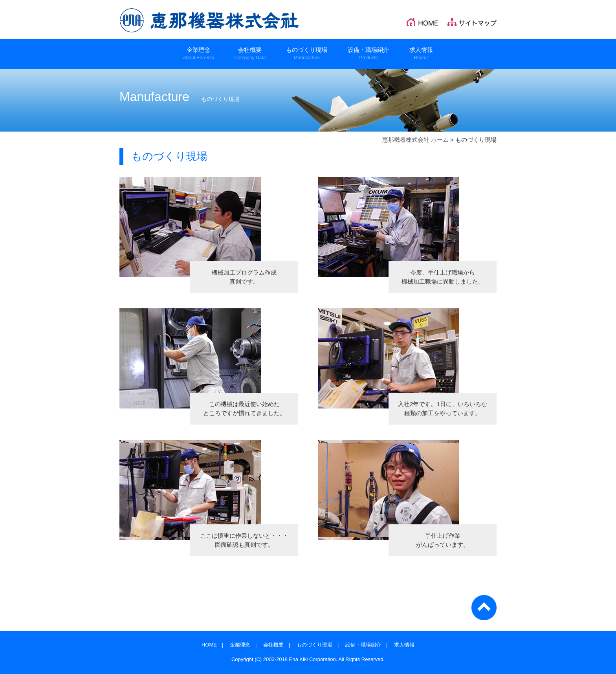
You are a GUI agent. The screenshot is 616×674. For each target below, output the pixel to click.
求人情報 (404, 645)
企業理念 (240, 645)
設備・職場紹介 (363, 645)
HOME (209, 645)
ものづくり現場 (314, 645)
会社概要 (273, 645)
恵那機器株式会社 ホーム (415, 140)
